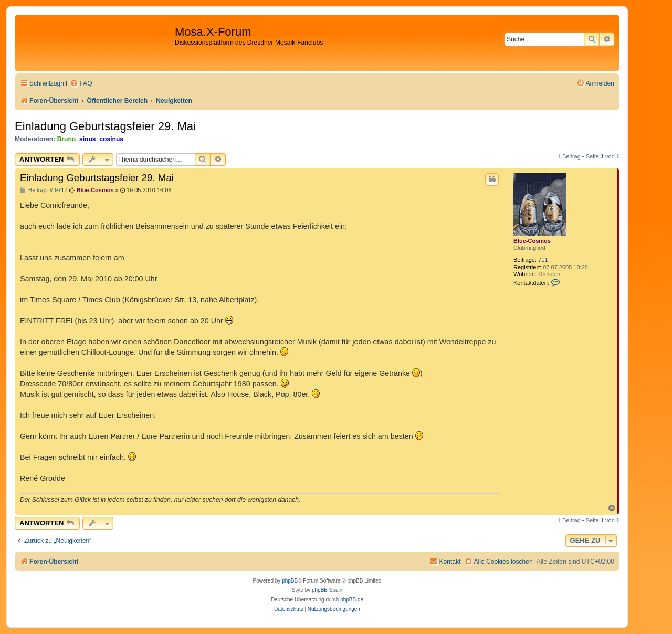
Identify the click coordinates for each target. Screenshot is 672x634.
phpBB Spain (327, 590)
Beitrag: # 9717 (44, 190)
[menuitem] (81, 84)
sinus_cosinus (101, 139)
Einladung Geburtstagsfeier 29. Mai (105, 126)
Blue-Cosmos (532, 241)
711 (543, 260)
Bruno (67, 139)
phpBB (290, 581)
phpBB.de (352, 600)
